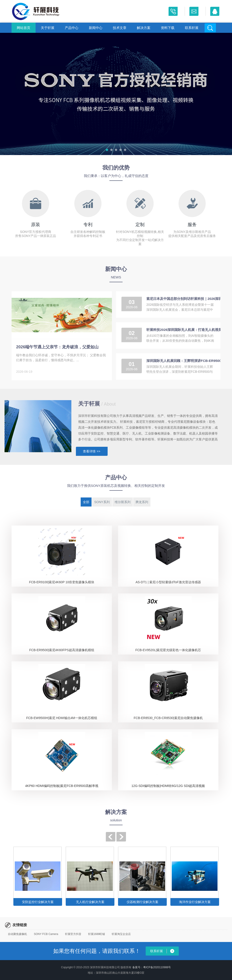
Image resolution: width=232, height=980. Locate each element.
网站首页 (24, 28)
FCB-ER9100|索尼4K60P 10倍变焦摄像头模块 (62, 582)
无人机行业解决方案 (90, 902)
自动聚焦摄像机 (17, 934)
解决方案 (144, 28)
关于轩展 (48, 28)
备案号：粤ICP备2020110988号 (152, 967)
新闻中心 (96, 28)
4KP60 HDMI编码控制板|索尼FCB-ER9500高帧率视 (62, 786)
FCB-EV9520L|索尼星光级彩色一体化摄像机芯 (168, 650)
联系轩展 (192, 28)
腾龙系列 (142, 502)
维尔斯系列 (123, 502)
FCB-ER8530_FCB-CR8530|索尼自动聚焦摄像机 (168, 718)
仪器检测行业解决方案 (143, 902)
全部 (86, 502)
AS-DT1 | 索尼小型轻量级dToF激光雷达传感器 (168, 582)
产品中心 (72, 28)
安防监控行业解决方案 (38, 902)
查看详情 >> (92, 451)
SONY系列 (102, 502)
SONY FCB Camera (46, 934)
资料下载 (168, 28)
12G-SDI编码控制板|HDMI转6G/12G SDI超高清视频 (168, 786)
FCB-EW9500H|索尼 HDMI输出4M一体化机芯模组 (62, 718)
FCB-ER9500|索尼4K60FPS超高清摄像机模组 (62, 650)
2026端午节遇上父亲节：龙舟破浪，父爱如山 (57, 347)
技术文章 (120, 28)
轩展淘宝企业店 (121, 934)
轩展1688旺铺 (97, 934)
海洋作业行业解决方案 (195, 902)
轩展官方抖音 (73, 934)
